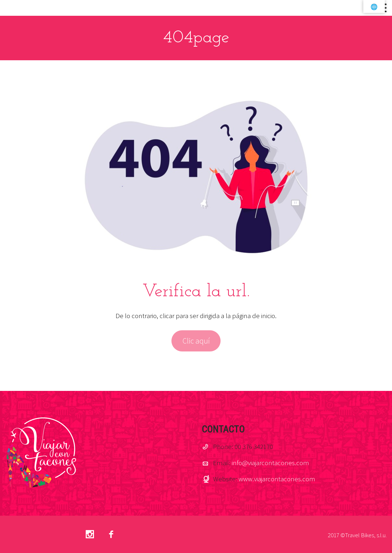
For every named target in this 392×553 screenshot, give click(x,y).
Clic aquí (196, 341)
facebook (111, 534)
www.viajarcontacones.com (277, 479)
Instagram (90, 534)
